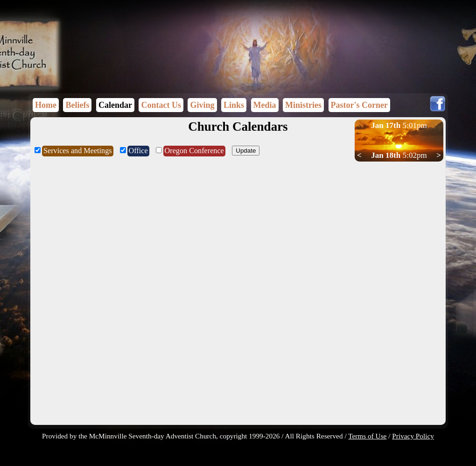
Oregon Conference (194, 151)
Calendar (115, 105)
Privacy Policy (413, 436)
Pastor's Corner (359, 105)
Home (46, 105)
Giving (202, 105)
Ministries (303, 105)
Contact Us (161, 105)
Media (265, 105)
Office (138, 151)
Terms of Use (367, 436)
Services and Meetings (78, 151)
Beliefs (77, 105)
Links (234, 105)
